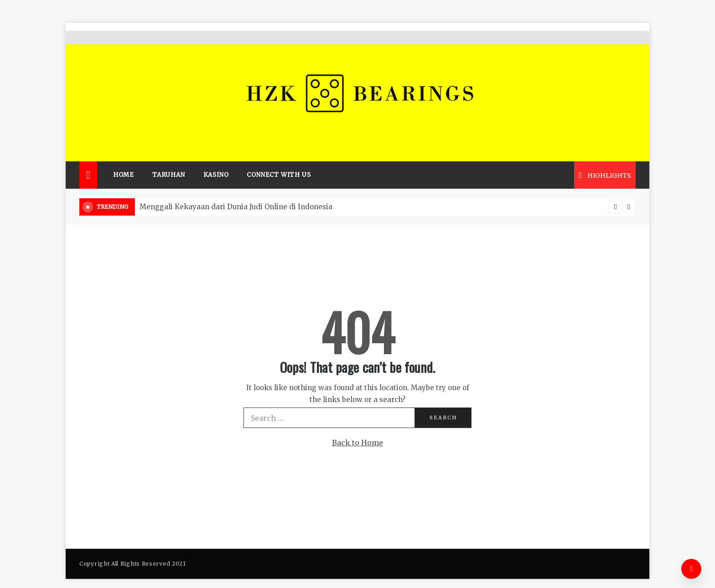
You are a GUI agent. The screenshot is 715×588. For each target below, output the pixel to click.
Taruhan (169, 162)
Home (124, 162)
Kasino (216, 162)
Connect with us (279, 162)
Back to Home (357, 429)
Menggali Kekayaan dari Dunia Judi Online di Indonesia (236, 193)
